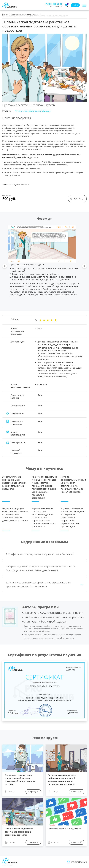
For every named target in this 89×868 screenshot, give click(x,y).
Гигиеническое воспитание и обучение (25, 14)
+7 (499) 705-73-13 (53, 4)
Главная (5, 14)
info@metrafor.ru (79, 862)
